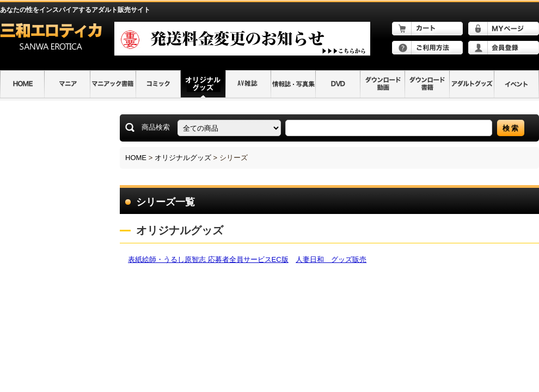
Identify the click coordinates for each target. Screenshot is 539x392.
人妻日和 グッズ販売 (331, 259)
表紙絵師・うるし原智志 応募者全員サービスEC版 (208, 259)
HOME (136, 158)
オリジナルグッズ (183, 158)
